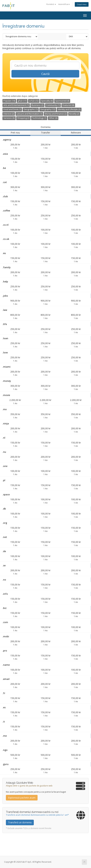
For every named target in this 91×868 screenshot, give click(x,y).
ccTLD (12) (34, 101)
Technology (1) (39, 118)
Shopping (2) (23, 118)
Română (51, 4)
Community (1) (53, 105)
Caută (45, 74)
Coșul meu (82, 4)
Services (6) (9, 118)
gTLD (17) (22, 101)
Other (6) (53, 118)
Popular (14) (9, 101)
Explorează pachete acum (22, 798)
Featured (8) (68, 105)
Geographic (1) (31, 109)
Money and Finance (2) (56, 114)
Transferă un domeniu (20, 822)
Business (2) (37, 105)
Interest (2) (9, 114)
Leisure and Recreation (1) (29, 114)
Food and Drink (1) (12, 109)
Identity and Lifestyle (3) (69, 109)
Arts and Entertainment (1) (16, 105)
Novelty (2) (74, 114)
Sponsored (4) (62, 101)
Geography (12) (48, 109)
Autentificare (64, 4)
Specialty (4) (47, 101)
